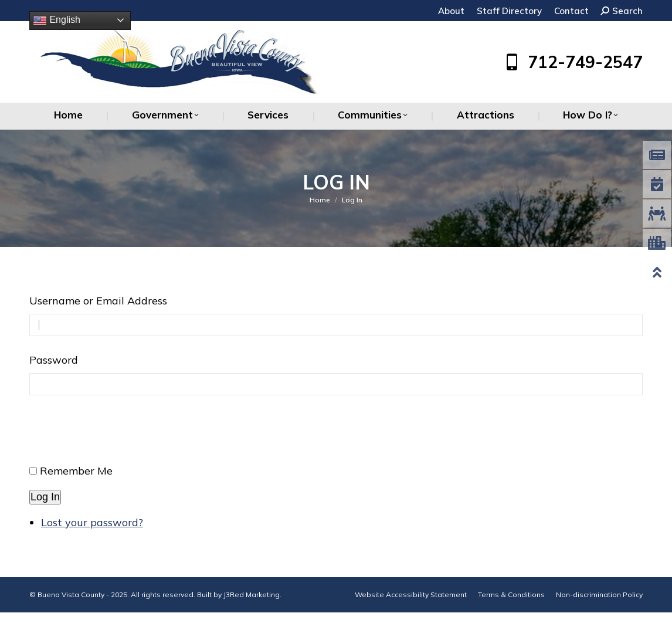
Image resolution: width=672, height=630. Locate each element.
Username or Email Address (98, 301)
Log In (45, 497)
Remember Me (76, 471)
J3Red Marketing (252, 595)
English (57, 21)
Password (54, 360)
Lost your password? (92, 522)
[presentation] (118, 435)
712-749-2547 (572, 62)
